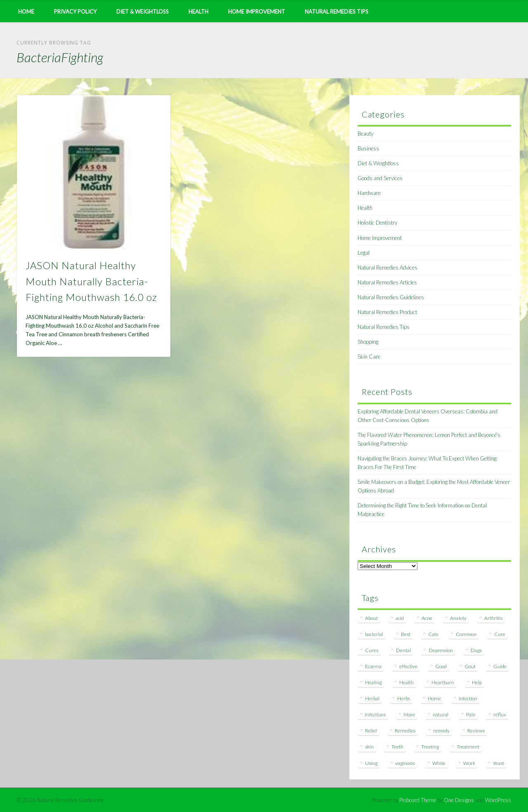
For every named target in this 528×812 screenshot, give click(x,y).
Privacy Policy (75, 12)
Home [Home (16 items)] (434, 698)
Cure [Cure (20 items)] (500, 634)
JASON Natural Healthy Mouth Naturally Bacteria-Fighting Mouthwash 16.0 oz (91, 281)
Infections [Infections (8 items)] (375, 715)
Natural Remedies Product (387, 312)
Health (198, 12)
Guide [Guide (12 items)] (500, 666)
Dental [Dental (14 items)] (403, 650)
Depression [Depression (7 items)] (441, 650)
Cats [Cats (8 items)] (433, 634)
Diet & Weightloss (143, 12)
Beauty (365, 134)
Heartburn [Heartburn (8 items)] (443, 682)
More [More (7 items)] (409, 715)
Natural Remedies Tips (337, 12)
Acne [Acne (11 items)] (427, 618)
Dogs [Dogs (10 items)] (476, 650)
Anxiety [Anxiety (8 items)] (458, 618)
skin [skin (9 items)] (369, 747)
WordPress (498, 800)
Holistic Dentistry (377, 223)
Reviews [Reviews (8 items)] (476, 731)
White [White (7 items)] (439, 763)
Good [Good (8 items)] (441, 666)
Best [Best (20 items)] (406, 634)
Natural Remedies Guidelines (391, 297)
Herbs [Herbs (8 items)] (404, 698)
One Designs (459, 800)
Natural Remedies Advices (388, 268)
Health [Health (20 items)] (407, 682)
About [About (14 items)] (371, 618)
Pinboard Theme (418, 800)
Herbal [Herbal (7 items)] (372, 698)
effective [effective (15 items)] (408, 666)
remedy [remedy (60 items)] (441, 731)
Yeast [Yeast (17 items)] (499, 763)
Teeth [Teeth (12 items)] (397, 747)
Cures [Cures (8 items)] (372, 650)
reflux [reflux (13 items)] (500, 715)
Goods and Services (380, 178)
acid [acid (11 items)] (400, 618)
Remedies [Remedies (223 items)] (405, 731)
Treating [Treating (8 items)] (430, 747)
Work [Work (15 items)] (469, 763)
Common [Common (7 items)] (466, 634)
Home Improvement (257, 12)
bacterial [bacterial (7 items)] (374, 634)
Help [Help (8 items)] (477, 682)
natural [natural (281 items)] (441, 715)
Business (368, 148)
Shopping (368, 342)
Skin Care (369, 357)
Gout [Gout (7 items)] (470, 666)
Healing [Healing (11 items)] (373, 682)
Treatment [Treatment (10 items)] (468, 747)
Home (26, 12)
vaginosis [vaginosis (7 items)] (405, 763)
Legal (364, 253)
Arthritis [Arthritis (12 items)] (493, 618)
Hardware (369, 193)
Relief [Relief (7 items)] (371, 731)
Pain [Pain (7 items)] (471, 715)
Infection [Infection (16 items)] (468, 698)
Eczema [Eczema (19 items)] (373, 666)
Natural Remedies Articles (387, 282)
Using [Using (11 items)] (371, 763)
